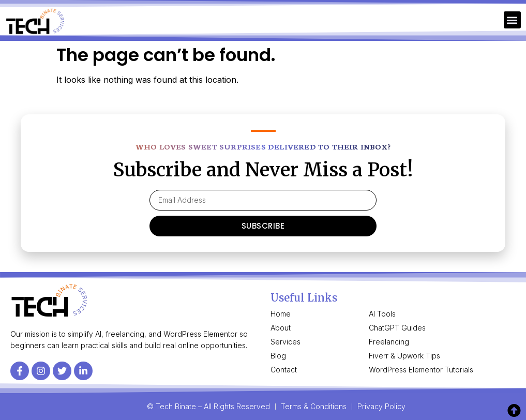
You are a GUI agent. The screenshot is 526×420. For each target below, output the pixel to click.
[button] (512, 20)
